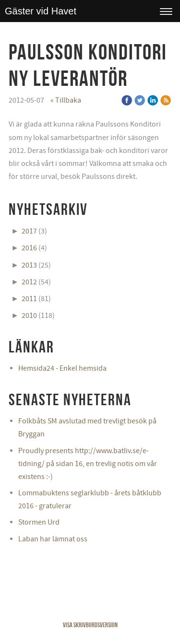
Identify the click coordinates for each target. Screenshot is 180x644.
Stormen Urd (39, 522)
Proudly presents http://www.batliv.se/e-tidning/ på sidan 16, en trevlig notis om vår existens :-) (88, 464)
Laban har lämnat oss (53, 539)
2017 (29, 231)
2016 (29, 248)
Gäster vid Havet (41, 11)
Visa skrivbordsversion (90, 625)
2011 (29, 299)
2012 (29, 282)
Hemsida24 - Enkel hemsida (62, 368)
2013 (29, 265)
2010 (29, 316)
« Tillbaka (66, 100)
